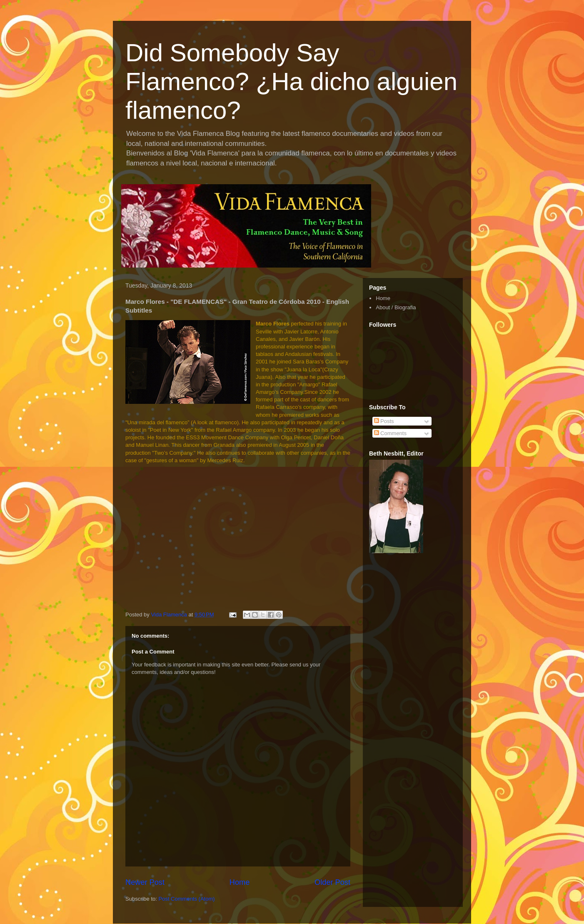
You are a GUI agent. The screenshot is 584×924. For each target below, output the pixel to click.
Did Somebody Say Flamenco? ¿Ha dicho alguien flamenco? (291, 81)
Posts (384, 421)
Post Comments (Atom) (187, 899)
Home (240, 882)
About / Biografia (396, 307)
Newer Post (145, 882)
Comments (390, 433)
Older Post (332, 882)
